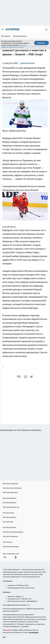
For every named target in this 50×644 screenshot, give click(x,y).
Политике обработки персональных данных (14, 46)
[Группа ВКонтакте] (5, 557)
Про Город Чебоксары (10, 484)
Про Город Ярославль (10, 492)
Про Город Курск (9, 513)
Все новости (6, 36)
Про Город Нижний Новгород (13, 532)
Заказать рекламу (20, 36)
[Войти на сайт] (46, 29)
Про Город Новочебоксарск (12, 488)
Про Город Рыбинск (10, 517)
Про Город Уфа (8, 522)
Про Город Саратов (9, 527)
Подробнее (25, 626)
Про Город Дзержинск (10, 536)
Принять (41, 43)
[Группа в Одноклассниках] (16, 557)
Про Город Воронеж (10, 498)
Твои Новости (8, 542)
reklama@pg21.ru (32, 601)
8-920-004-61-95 (26, 599)
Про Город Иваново (10, 503)
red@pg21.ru (19, 596)
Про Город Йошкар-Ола (11, 507)
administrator (28, 63)
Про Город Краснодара (11, 546)
